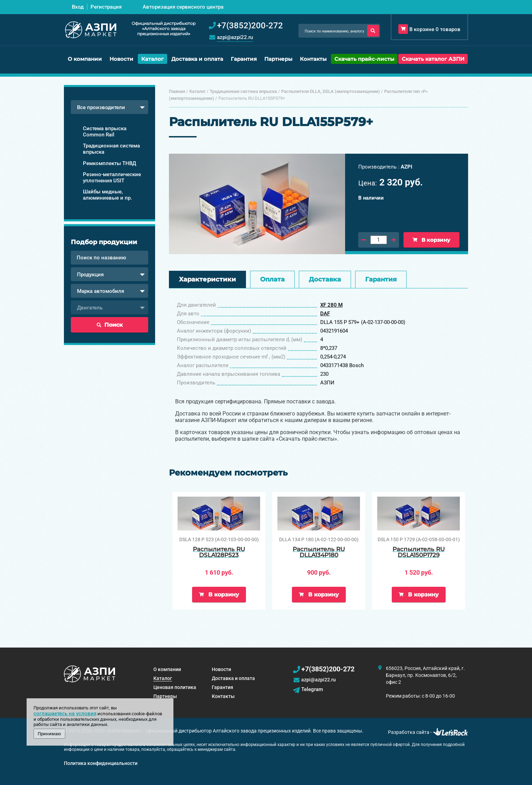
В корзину (431, 240)
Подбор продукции (104, 242)
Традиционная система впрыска (111, 149)
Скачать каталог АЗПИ (433, 59)
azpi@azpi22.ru (235, 37)
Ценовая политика (175, 687)
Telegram (312, 689)
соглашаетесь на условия (65, 714)
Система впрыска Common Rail (105, 132)
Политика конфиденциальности (101, 763)
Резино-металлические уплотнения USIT (112, 178)
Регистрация (106, 7)
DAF (325, 314)
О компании (85, 59)
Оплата (272, 279)
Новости (121, 59)
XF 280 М (331, 305)
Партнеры (278, 59)
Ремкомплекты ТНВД (110, 163)
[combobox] (110, 107)
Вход (78, 7)
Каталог (153, 59)
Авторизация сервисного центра (183, 7)
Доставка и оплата (197, 59)
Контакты (313, 59)
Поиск (110, 325)
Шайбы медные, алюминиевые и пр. (107, 195)
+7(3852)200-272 (328, 669)
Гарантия (244, 59)
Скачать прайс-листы (364, 59)
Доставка (325, 279)
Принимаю (49, 734)
